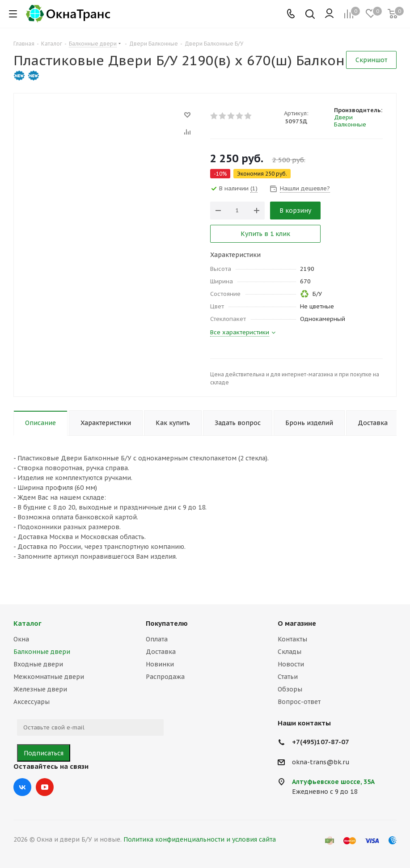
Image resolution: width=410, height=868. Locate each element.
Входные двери (38, 664)
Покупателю (167, 623)
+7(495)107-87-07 (321, 742)
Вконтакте (22, 787)
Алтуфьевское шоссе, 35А (333, 782)
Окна (21, 639)
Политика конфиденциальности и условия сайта (200, 839)
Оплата (157, 639)
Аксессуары (32, 702)
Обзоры (290, 689)
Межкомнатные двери (49, 677)
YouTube (45, 787)
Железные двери (40, 689)
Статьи (288, 677)
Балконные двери (42, 652)
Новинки (160, 664)
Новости (291, 664)
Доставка (161, 652)
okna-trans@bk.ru (321, 762)
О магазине (297, 623)
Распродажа (165, 677)
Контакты (292, 639)
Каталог (27, 623)
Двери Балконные (350, 121)
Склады (290, 652)
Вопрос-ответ (299, 702)
